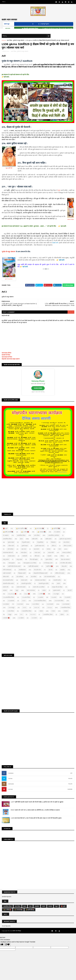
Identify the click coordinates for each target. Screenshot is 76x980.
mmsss (50, 613)
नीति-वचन (37, 561)
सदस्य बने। (55, 248)
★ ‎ (38, 26)
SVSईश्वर (21, 623)
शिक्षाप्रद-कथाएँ (22, 578)
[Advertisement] (38, 501)
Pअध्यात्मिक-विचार (66, 613)
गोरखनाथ (54, 547)
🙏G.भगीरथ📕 (25, 537)
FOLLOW (70, 783)
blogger (70, 318)
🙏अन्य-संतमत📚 (40, 533)
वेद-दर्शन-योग (38, 575)
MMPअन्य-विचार (59, 606)
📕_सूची (6, 533)
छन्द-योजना (67, 547)
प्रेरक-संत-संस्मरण (66, 564)
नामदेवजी (25, 561)
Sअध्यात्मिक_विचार (48, 619)
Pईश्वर (41, 616)
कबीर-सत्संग (49, 544)
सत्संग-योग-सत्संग (21, 592)
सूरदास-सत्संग (57, 595)
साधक (44, 595)
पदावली (50, 561)
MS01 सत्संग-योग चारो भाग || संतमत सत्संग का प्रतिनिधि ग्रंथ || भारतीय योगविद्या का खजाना (36, 814)
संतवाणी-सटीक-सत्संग (9, 588)
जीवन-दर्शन (11, 551)
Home (4, 42)
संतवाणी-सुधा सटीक (27, 588)
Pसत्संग (66, 616)
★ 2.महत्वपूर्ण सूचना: (49, 26)
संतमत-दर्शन (24, 585)
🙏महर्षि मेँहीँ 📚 (56, 533)
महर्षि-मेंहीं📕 (50, 571)
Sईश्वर (62, 619)
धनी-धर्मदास (11, 554)
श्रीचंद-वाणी (6, 582)
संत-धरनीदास (20, 582)
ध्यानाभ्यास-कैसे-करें (8, 557)
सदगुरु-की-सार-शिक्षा (57, 592)
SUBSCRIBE (38, 394)
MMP (24, 606)
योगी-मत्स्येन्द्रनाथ (7, 575)
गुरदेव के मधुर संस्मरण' (9, 257)
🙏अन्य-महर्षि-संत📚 (22, 533)
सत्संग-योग (6, 592)
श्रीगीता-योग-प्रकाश (60, 578)
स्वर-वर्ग (70, 595)
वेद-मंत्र (51, 575)
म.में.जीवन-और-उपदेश (66, 568)
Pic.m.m (33, 619)
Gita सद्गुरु (56, 599)
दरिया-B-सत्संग (68, 551)
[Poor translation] (7, 948)
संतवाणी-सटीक (57, 585)
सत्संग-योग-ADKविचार (39, 592)
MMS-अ (37, 613)
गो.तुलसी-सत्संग (26, 547)
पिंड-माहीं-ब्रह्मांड (34, 564)
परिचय (62, 561)
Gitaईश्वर (41, 602)
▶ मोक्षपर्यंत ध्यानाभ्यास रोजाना (36, 30)
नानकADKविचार (67, 557)
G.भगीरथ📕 (42, 599)
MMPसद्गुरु (12, 613)
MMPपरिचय (36, 609)
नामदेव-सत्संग (12, 561)
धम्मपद (49, 554)
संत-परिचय (34, 582)
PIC (22, 619)
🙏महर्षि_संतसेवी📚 (8, 537)
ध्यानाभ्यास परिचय (7, 358)
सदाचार (5, 595)
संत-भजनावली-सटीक (50, 582)
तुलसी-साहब (25, 551)
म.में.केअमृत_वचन (48, 568)
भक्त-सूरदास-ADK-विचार (30, 568)
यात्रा (59, 196)
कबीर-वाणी (35, 544)
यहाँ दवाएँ (62, 266)
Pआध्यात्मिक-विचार (27, 616)
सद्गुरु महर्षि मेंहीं (9, 174)
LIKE (71, 777)
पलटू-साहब (20, 564)
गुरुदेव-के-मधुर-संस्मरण (19, 42)
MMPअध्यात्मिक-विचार (40, 606)
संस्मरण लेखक (70, 225)
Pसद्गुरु (10, 619)
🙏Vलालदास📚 (42, 537)
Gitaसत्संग (68, 602)
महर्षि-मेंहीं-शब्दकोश (34, 571)
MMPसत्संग (50, 609)
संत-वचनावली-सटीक (8, 585)
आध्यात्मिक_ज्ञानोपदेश (54, 540)
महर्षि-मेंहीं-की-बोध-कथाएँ (15, 571)
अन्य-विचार (10, 42)
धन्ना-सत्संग (37, 554)
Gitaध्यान (54, 602)
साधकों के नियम (6, 361)
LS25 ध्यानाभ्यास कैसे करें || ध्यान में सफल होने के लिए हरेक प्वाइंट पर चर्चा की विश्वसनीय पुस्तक (36, 822)
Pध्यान (54, 616)
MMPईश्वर (6, 609)
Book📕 (27, 599)
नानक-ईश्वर (24, 557)
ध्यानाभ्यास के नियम (7, 363)
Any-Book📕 (13, 599)
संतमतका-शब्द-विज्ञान (41, 585)
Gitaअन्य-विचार (26, 602)
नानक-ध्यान (38, 557)
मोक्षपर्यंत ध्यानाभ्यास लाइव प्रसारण (11, 365)
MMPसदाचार (66, 609)
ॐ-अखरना (6, 540)
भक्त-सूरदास (12, 568)
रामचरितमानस (23, 575)
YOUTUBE (11, 794)
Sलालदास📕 (7, 623)
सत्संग (59, 588)
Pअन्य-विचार (11, 616)
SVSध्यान (34, 623)
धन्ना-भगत (24, 554)
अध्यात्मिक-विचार (21, 540)
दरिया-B (54, 551)
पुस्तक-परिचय (49, 564)
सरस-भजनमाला (31, 595)
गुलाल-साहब (11, 547)
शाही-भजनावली (7, 578)
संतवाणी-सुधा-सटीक (44, 588)
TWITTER (11, 783)
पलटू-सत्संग (6, 564)
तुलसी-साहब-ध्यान (40, 551)
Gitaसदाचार (11, 606)
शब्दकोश (63, 575)
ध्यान (60, 554)
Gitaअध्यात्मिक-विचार (9, 602)
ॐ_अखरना (57, 537)
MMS (25, 613)
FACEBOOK (11, 777)
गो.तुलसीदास (41, 547)
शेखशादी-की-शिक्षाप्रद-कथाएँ (41, 578)
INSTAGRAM (11, 788)
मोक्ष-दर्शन (64, 571)
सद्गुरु (17, 595)
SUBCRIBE (70, 793)
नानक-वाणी (51, 557)
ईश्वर (22, 544)
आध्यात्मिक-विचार (8, 544)
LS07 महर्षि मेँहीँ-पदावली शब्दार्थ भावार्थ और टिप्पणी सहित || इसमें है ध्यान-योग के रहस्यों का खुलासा (37, 806)
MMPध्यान (20, 609)
